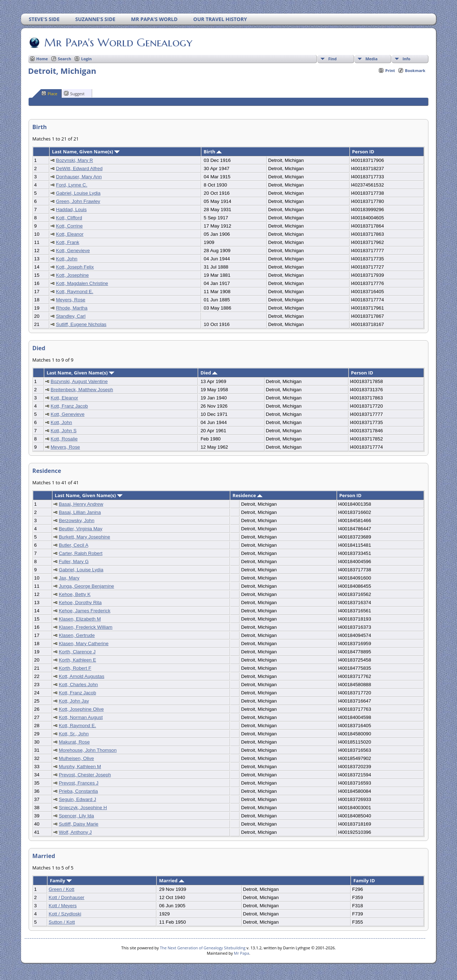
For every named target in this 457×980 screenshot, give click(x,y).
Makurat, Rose (74, 742)
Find (332, 59)
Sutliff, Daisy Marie (79, 824)
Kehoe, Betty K (75, 594)
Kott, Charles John (79, 685)
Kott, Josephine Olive (81, 709)
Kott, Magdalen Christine (82, 283)
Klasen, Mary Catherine (84, 644)
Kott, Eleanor (70, 234)
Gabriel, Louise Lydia (78, 193)
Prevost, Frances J (79, 783)
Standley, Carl (71, 316)
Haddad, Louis (71, 210)
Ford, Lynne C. (72, 185)
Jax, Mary (69, 578)
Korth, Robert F (75, 668)
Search (64, 59)
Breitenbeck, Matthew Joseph (82, 390)
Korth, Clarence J (77, 652)
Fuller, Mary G (74, 562)
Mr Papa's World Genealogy (118, 42)
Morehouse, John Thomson (88, 750)
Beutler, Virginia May (81, 529)
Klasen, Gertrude (77, 635)
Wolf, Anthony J (75, 832)
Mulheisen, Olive (77, 758)
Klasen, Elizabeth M (80, 619)
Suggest (74, 93)
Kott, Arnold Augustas (82, 676)
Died (209, 373)
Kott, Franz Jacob (69, 406)
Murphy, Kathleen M (80, 767)
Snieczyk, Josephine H (83, 808)
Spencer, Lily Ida (77, 816)
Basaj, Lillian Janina (80, 512)
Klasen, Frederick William (86, 627)
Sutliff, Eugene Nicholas (81, 324)
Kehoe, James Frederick (85, 611)
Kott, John (67, 259)
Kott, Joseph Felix (75, 267)
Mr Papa (242, 953)
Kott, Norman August (81, 717)
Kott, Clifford (69, 218)
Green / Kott (61, 889)
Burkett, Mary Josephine (85, 537)
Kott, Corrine (69, 226)
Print (390, 70)
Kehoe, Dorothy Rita (80, 603)
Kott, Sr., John (74, 734)
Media (371, 59)
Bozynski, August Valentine (79, 381)
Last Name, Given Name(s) (86, 152)
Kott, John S (64, 431)
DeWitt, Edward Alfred (79, 169)
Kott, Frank (68, 242)
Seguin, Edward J (77, 799)
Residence (247, 495)
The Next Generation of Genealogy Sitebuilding (203, 948)
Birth (213, 152)
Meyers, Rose (71, 300)
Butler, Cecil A (74, 545)
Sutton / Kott (62, 922)
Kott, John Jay (74, 701)
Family (61, 881)
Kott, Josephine (72, 275)
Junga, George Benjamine (87, 586)
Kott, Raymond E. (75, 292)
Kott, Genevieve (73, 251)
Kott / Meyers (63, 906)
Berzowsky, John (77, 520)
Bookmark (415, 70)
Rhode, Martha (72, 308)
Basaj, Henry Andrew (81, 504)
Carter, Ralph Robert (81, 553)
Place (49, 93)
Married (171, 881)
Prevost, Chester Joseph (85, 775)
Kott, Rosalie (64, 439)
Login (86, 59)
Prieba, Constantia (79, 791)
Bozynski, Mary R (75, 160)
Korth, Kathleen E (77, 660)
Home (42, 59)
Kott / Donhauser (66, 897)
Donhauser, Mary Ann (79, 177)
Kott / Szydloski (65, 914)
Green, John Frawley (78, 201)
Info (406, 59)
